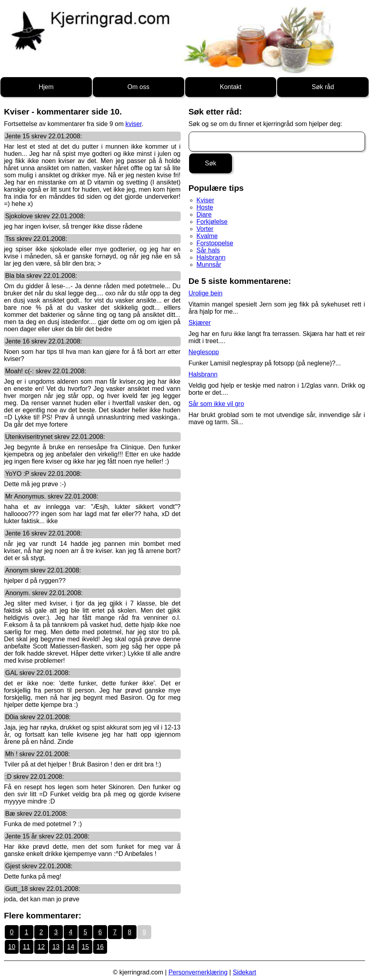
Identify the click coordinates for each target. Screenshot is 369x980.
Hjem (46, 87)
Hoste (205, 207)
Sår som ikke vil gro (217, 404)
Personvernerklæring (198, 972)
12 (41, 947)
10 (12, 947)
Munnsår (209, 265)
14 (71, 947)
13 (56, 947)
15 (86, 947)
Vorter (205, 229)
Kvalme (207, 236)
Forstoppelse (215, 243)
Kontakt (230, 87)
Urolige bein (206, 293)
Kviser (205, 200)
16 (100, 947)
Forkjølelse (212, 222)
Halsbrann (211, 257)
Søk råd (323, 87)
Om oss (138, 87)
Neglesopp (204, 352)
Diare (204, 214)
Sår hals (208, 250)
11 (27, 947)
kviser (134, 124)
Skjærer (200, 323)
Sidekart (245, 972)
